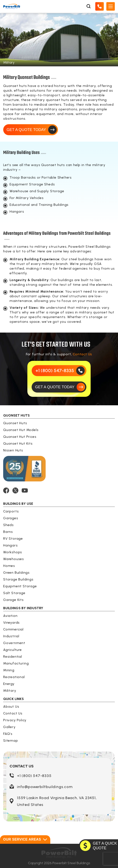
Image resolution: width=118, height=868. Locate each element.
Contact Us (82, 354)
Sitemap (11, 741)
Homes (9, 566)
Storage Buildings (18, 579)
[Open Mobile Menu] (111, 6)
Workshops (13, 552)
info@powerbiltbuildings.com (45, 787)
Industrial (11, 636)
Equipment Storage (20, 586)
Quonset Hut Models (21, 430)
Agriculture (13, 650)
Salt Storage (14, 593)
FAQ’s (8, 734)
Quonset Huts (15, 423)
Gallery (9, 727)
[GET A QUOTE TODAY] (59, 387)
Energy (9, 684)
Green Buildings (16, 573)
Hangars (11, 545)
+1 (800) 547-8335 (34, 776)
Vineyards (11, 623)
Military (10, 691)
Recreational (14, 677)
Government (14, 643)
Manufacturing (16, 663)
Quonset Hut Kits (18, 443)
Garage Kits (13, 600)
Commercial (13, 629)
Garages (11, 518)
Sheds (8, 525)
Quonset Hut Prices (20, 437)
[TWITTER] (15, 490)
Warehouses (14, 559)
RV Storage (13, 539)
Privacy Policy (15, 720)
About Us (11, 706)
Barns (8, 532)
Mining (9, 670)
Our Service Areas (25, 840)
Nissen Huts (13, 450)
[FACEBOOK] (6, 490)
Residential (13, 657)
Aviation (10, 616)
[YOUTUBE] (25, 490)
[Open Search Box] (88, 6)
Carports (11, 511)
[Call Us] (100, 6)
